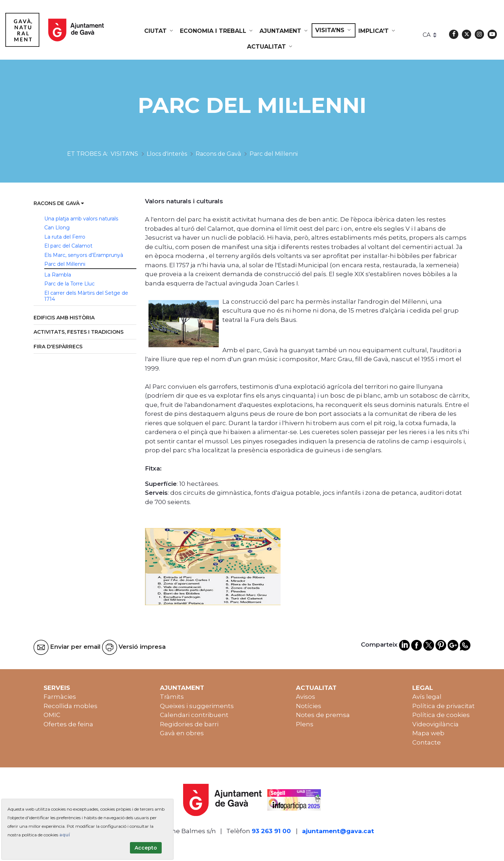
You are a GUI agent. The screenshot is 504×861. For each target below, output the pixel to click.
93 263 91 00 (271, 831)
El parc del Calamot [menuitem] (68, 246)
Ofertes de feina (68, 724)
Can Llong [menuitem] (57, 228)
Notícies (309, 706)
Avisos (306, 697)
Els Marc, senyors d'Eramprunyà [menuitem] (84, 255)
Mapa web (428, 733)
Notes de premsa (323, 715)
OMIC (52, 715)
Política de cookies (441, 715)
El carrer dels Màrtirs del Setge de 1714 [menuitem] (86, 296)
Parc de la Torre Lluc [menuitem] (69, 284)
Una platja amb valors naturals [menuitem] (81, 219)
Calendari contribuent (194, 715)
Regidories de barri (189, 724)
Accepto (146, 848)
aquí (65, 835)
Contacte (427, 742)
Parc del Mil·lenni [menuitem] (65, 264)
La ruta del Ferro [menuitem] (65, 237)
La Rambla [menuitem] (58, 275)
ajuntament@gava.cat (338, 831)
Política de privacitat (443, 706)
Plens (305, 724)
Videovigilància (435, 724)
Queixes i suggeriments (197, 706)
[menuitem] (159, 31)
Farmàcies (60, 697)
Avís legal (427, 697)
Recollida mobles (70, 706)
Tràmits (172, 697)
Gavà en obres (182, 733)
